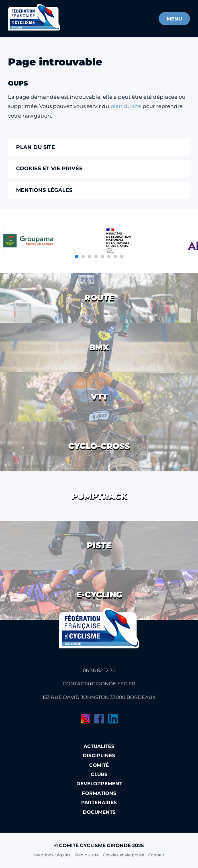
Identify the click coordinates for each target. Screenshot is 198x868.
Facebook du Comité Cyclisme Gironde (99, 719)
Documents (99, 812)
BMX (99, 347)
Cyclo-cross (99, 446)
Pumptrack (99, 496)
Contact (156, 855)
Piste (99, 545)
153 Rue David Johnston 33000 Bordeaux (99, 697)
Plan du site (87, 855)
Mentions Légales (52, 855)
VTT (99, 397)
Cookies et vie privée (123, 855)
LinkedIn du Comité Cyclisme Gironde (113, 719)
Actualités (99, 746)
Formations (99, 793)
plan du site (126, 106)
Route (99, 297)
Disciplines (99, 755)
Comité (99, 765)
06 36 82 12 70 (99, 670)
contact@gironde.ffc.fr (99, 684)
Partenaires (99, 802)
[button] (77, 257)
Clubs (99, 774)
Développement (99, 783)
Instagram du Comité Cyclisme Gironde (86, 719)
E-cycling (99, 595)
